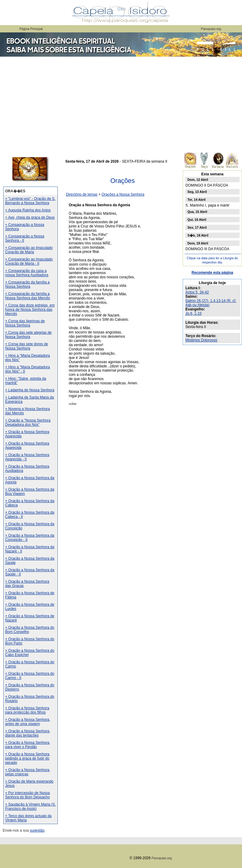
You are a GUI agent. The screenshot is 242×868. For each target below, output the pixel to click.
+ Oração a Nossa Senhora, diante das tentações (28, 733)
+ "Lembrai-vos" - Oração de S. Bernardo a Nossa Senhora (30, 201)
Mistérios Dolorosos (201, 340)
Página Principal (31, 29)
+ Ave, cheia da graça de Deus (30, 217)
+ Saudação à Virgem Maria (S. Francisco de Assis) (31, 807)
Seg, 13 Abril (197, 192)
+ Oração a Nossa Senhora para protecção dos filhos (27, 710)
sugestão (37, 830)
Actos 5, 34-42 (197, 292)
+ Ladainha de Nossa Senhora (30, 390)
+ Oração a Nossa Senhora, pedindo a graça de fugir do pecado (28, 758)
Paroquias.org (211, 29)
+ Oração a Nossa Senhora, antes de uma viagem (28, 722)
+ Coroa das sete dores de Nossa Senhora (27, 346)
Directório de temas (82, 194)
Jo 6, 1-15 (193, 313)
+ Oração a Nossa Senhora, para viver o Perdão (28, 745)
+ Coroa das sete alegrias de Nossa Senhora (28, 335)
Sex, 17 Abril (197, 227)
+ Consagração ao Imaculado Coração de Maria (29, 250)
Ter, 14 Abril (197, 200)
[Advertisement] (121, 103)
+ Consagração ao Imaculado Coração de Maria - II (29, 261)
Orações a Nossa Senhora (123, 194)
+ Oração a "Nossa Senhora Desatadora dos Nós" (28, 422)
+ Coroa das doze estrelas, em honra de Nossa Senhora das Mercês (30, 310)
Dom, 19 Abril (198, 243)
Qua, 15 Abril (197, 212)
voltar (73, 404)
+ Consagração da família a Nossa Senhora (27, 284)
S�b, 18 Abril (198, 235)
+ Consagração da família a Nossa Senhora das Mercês (28, 296)
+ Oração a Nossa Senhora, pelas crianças (28, 772)
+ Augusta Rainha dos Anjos (28, 210)
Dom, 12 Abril (198, 180)
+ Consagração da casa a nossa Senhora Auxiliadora (27, 273)
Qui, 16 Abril (197, 220)
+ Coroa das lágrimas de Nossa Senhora (25, 323)
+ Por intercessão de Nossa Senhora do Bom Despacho (28, 795)
